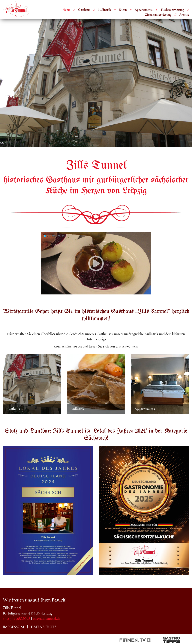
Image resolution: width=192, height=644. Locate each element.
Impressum (13, 627)
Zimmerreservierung (158, 15)
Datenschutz (44, 627)
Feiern (123, 10)
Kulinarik (105, 10)
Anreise (184, 15)
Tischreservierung (172, 10)
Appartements (144, 10)
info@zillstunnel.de (46, 619)
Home (66, 10)
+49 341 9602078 (17, 619)
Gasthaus (84, 10)
